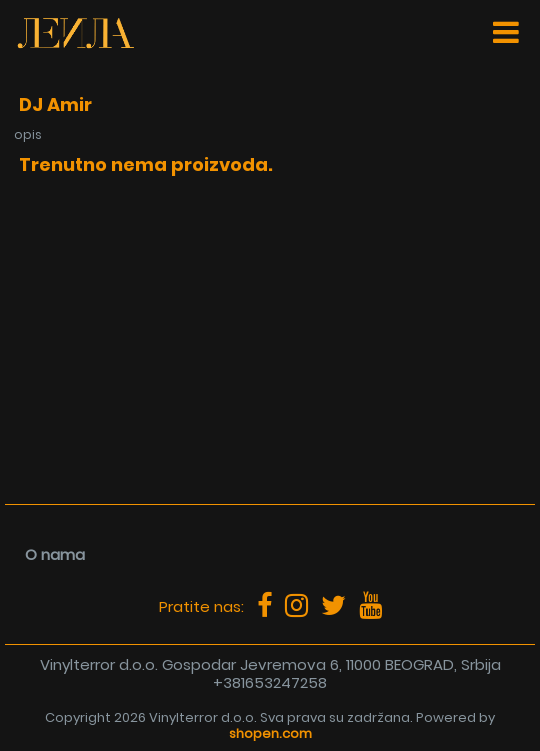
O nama (55, 554)
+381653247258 (270, 682)
